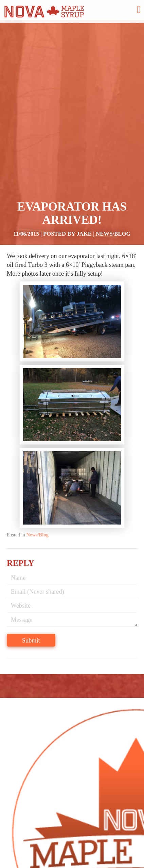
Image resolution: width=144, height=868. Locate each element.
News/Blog (113, 234)
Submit (31, 640)
